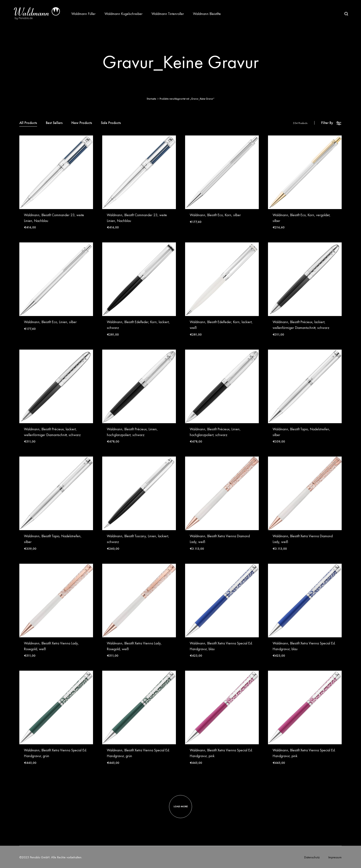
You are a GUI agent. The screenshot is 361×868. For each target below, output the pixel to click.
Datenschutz (312, 857)
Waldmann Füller (83, 14)
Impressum (335, 857)
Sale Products (111, 123)
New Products (82, 123)
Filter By (331, 123)
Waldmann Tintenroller (168, 14)
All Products (28, 123)
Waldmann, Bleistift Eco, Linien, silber (50, 322)
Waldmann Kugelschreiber (124, 14)
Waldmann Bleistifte (207, 14)
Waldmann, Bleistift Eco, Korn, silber (215, 215)
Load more (181, 806)
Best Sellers (54, 123)
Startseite (151, 99)
